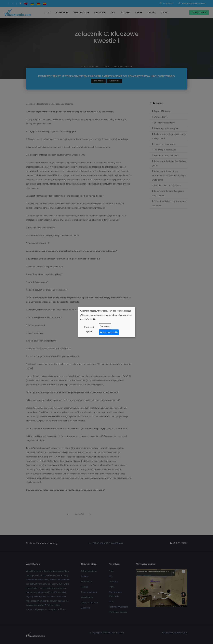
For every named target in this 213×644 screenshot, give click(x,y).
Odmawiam (105, 326)
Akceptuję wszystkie (109, 332)
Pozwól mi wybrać (89, 329)
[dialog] (107, 322)
